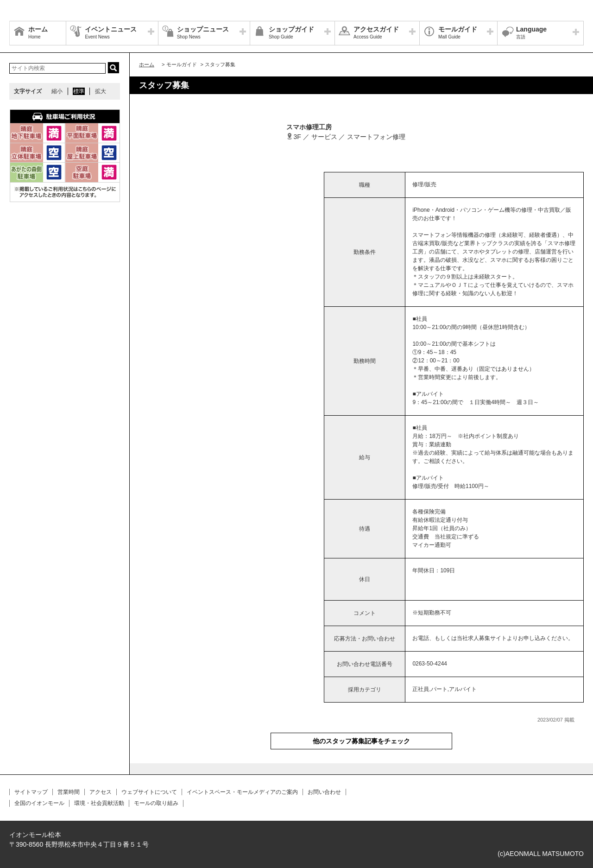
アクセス (101, 792)
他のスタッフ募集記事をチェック (361, 741)
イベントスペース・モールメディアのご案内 (242, 792)
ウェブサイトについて (149, 792)
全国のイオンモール (39, 803)
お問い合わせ (324, 792)
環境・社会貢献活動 (99, 803)
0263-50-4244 (430, 664)
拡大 (101, 91)
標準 (79, 91)
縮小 (57, 91)
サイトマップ (31, 792)
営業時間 (69, 792)
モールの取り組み (156, 803)
